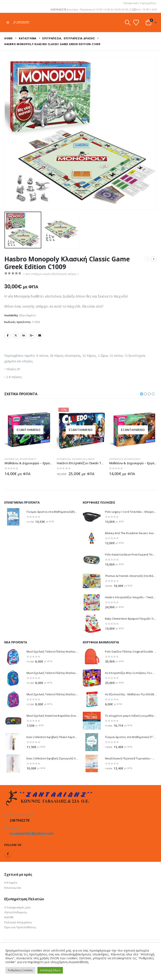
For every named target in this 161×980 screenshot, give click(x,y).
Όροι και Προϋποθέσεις (20, 927)
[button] (8, 22)
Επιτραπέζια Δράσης (83, 459)
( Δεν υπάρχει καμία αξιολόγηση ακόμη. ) (51, 274)
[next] (154, 259)
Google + (32, 335)
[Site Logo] (22, 22)
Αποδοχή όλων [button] (50, 970)
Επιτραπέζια (11, 459)
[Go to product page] (28, 430)
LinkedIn (24, 335)
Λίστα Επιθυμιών (16, 912)
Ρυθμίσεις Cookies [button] (20, 970)
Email (40, 335)
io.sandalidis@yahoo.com (32, 833)
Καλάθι (9, 917)
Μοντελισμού (28, 459)
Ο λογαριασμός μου (17, 907)
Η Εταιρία (11, 883)
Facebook (8, 335)
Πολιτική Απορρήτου (18, 922)
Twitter (16, 335)
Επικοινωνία (13, 888)
